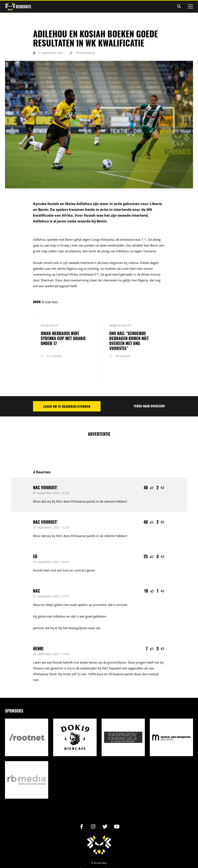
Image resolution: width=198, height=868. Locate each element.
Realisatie (79, 855)
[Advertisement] (109, 431)
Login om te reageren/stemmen (67, 387)
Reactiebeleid (113, 849)
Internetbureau (106, 855)
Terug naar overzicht (149, 386)
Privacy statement (91, 849)
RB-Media (121, 855)
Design (92, 855)
